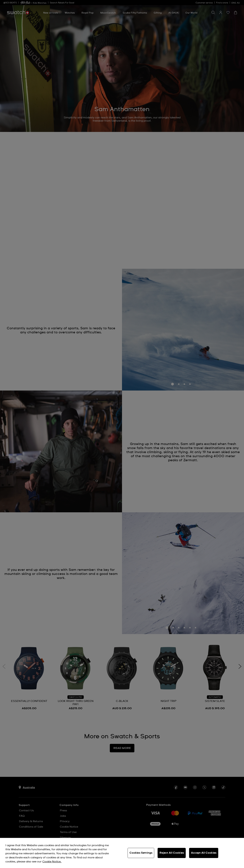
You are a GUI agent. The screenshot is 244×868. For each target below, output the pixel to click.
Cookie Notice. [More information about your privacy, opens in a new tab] (52, 862)
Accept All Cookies (204, 853)
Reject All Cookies (172, 853)
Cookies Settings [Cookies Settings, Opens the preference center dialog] (141, 853)
